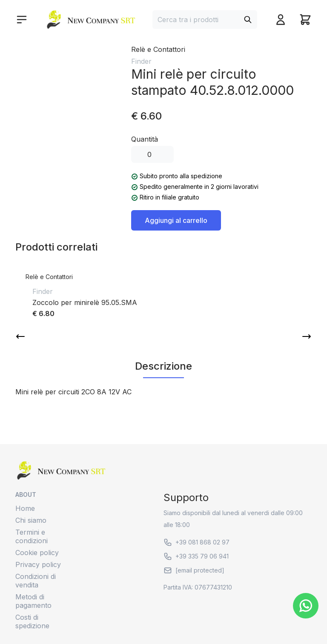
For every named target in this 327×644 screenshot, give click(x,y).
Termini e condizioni (32, 536)
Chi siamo (31, 520)
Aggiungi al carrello (176, 220)
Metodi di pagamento (33, 601)
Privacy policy (38, 564)
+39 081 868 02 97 (196, 542)
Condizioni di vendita (36, 581)
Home (25, 508)
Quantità (145, 139)
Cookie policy (37, 553)
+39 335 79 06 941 (196, 556)
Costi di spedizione (32, 621)
